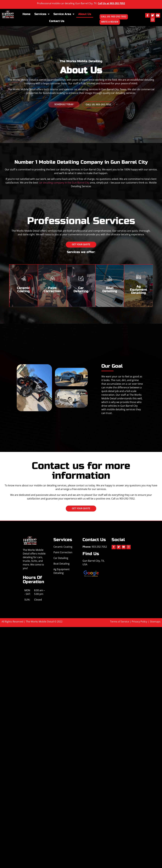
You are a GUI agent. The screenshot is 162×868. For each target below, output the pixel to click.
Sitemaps (155, 622)
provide (125, 402)
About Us (85, 14)
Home (26, 14)
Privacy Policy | (141, 622)
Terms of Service (120, 622)
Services (42, 14)
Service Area (64, 14)
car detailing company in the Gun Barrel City (64, 183)
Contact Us (57, 21)
